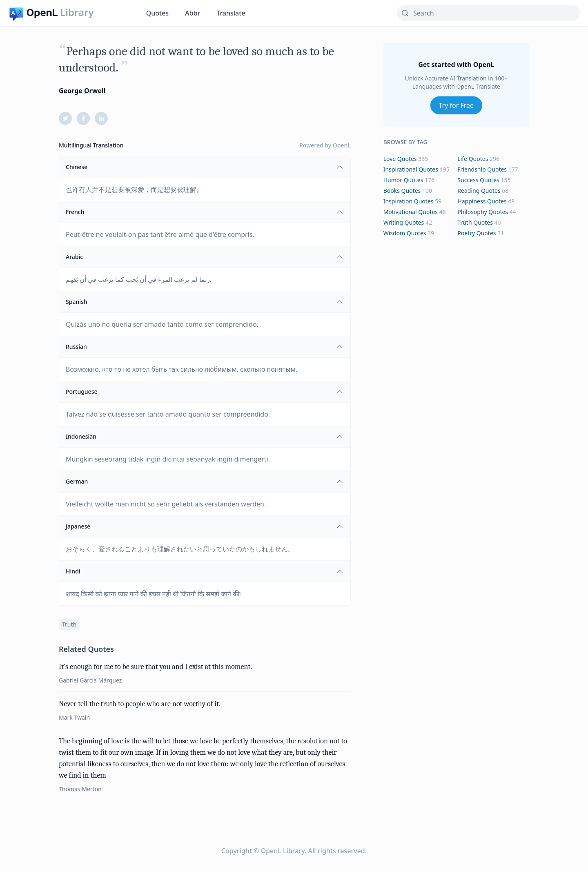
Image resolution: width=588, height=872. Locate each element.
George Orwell (82, 91)
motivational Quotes (411, 212)
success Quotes (478, 180)
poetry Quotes (477, 233)
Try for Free (457, 105)
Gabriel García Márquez (90, 680)
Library (77, 12)
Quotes (157, 13)
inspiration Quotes (409, 201)
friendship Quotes (482, 169)
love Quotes (400, 159)
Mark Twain (74, 717)
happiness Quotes (482, 201)
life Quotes (473, 159)
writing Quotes (404, 222)
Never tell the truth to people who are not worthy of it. (140, 704)
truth (69, 624)
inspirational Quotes (411, 169)
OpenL (342, 145)
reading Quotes (479, 191)
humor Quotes (403, 180)
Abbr (193, 13)
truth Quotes (475, 222)
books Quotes (402, 191)
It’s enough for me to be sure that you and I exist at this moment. (155, 667)
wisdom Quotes (405, 233)
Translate (231, 13)
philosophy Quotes (483, 212)
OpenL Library (283, 851)
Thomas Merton (80, 789)
